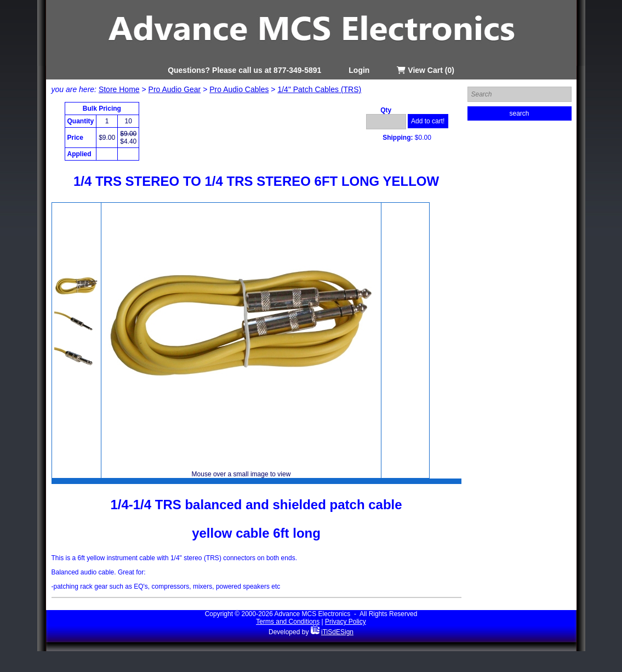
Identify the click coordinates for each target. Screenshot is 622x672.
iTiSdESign (337, 632)
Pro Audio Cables (239, 89)
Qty (386, 110)
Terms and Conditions (288, 622)
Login (359, 70)
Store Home (119, 89)
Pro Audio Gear (175, 89)
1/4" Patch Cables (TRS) (319, 89)
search (519, 113)
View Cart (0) (425, 70)
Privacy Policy (346, 622)
